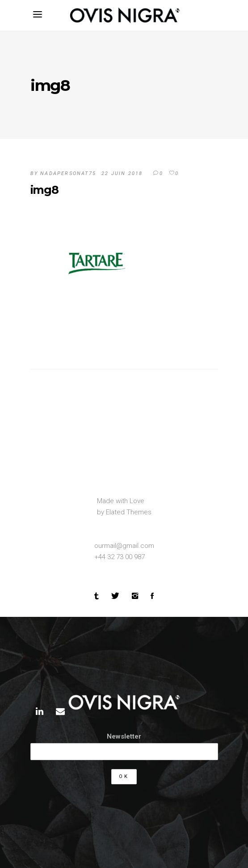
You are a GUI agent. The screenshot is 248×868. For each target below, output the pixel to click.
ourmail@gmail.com (124, 546)
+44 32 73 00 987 (120, 557)
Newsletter (124, 736)
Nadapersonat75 (68, 173)
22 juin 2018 (122, 173)
